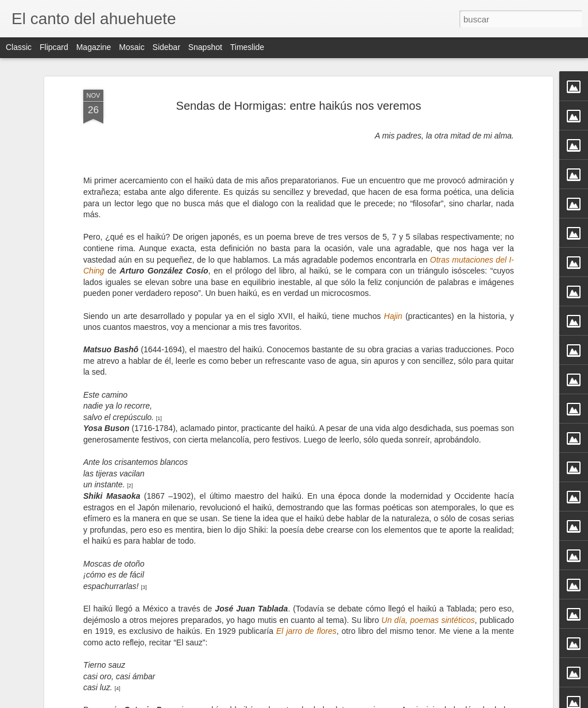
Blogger (339, 702)
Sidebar (167, 47)
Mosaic (131, 47)
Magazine (94, 47)
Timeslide (247, 47)
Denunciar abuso (377, 702)
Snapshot (205, 47)
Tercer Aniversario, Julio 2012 (366, 667)
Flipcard (54, 47)
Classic (19, 47)
